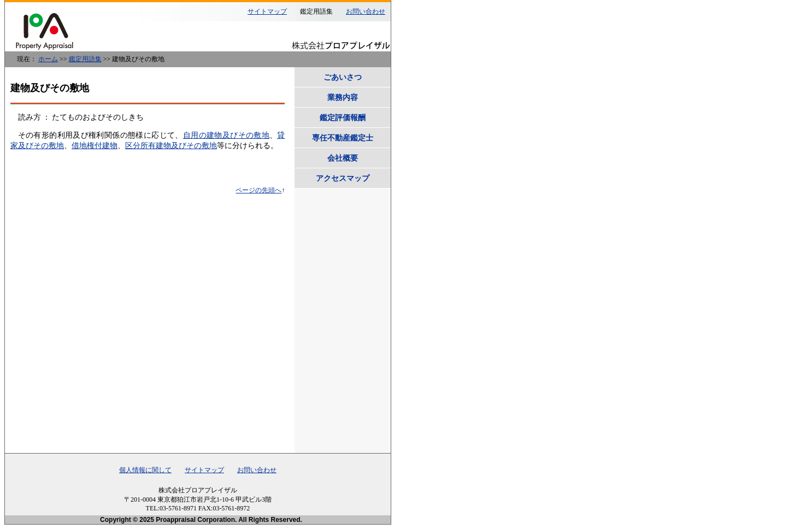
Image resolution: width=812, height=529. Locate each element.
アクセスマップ (343, 178)
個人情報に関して (145, 470)
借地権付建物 (95, 146)
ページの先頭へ (258, 190)
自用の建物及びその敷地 (226, 135)
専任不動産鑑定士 (343, 138)
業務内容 (343, 97)
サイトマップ (267, 11)
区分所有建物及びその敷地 (171, 146)
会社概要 (343, 158)
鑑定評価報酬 (343, 117)
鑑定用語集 (85, 59)
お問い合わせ (366, 11)
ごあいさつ (343, 77)
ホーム (48, 59)
